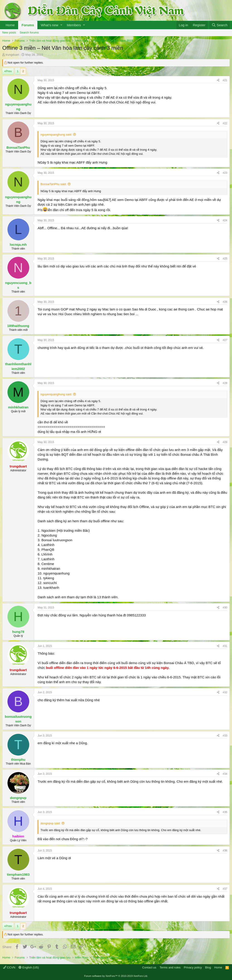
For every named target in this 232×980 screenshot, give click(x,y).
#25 (225, 259)
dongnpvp (18, 798)
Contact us (149, 967)
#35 (225, 812)
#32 (225, 692)
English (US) (29, 967)
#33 (225, 736)
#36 (225, 851)
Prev (9, 71)
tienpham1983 (18, 874)
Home (10, 25)
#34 (225, 774)
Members (74, 25)
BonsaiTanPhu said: (54, 184)
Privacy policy (193, 967)
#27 (225, 340)
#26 (225, 302)
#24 (225, 220)
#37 (225, 889)
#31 (225, 646)
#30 (225, 608)
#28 (225, 383)
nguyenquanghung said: (56, 135)
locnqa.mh (18, 244)
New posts (9, 32)
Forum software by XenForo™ (116, 976)
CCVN (9, 967)
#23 (225, 173)
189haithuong (18, 326)
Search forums (29, 32)
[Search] (220, 25)
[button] (61, 25)
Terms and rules (170, 967)
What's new (50, 25)
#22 (225, 123)
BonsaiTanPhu (18, 147)
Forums (28, 25)
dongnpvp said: (51, 823)
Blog (208, 967)
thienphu (18, 759)
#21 (225, 80)
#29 (225, 442)
